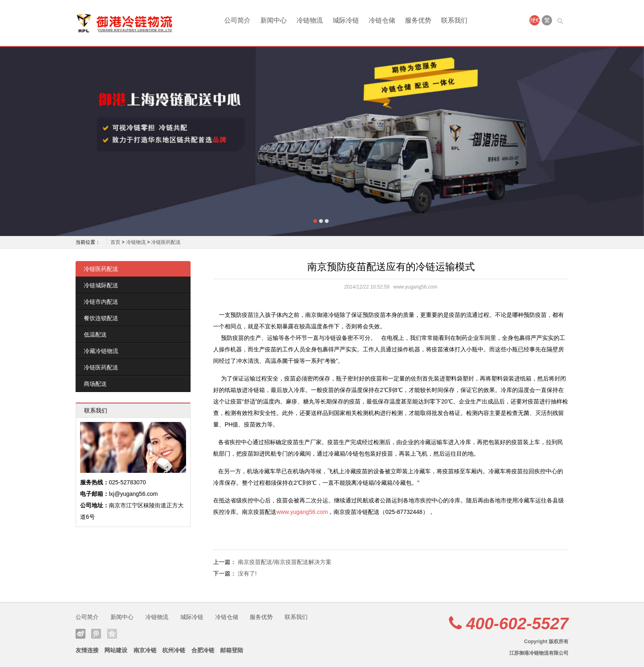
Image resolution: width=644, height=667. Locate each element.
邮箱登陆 (232, 650)
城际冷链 (346, 20)
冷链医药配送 (166, 242)
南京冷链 (145, 650)
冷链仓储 (382, 20)
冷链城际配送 (101, 285)
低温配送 (95, 335)
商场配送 (95, 384)
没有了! (247, 573)
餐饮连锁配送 (101, 318)
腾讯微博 (96, 634)
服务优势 (418, 20)
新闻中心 (274, 20)
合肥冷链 (203, 650)
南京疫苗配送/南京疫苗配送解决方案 (285, 562)
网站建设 (116, 650)
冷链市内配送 (101, 302)
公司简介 (237, 20)
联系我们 (454, 20)
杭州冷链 (174, 650)
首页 (115, 242)
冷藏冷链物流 (101, 351)
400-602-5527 (517, 623)
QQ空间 (112, 634)
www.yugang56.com (302, 512)
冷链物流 (310, 20)
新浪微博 (80, 634)
